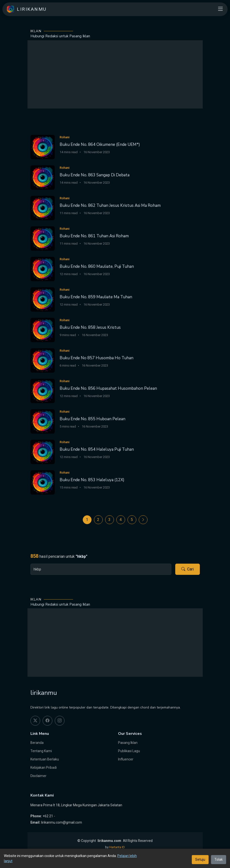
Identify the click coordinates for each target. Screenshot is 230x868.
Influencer (126, 759)
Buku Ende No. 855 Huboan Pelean (92, 419)
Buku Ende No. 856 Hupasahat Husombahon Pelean (108, 388)
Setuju (200, 859)
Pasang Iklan (128, 743)
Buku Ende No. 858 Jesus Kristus (90, 327)
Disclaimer (38, 776)
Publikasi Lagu (129, 751)
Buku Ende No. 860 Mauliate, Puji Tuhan (97, 266)
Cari (188, 569)
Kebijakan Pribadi (44, 768)
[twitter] (35, 721)
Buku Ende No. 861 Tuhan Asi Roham (94, 236)
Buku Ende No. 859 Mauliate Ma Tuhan (96, 297)
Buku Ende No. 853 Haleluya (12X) (92, 480)
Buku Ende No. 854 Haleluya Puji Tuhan (97, 449)
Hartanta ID (117, 847)
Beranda (37, 743)
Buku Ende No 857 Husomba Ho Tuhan (97, 358)
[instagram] (60, 721)
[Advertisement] (115, 74)
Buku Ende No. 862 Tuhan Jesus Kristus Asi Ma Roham (110, 205)
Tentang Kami (41, 751)
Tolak (219, 859)
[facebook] (47, 721)
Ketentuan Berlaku (45, 759)
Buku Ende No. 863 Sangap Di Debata (95, 175)
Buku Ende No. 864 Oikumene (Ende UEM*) (100, 145)
